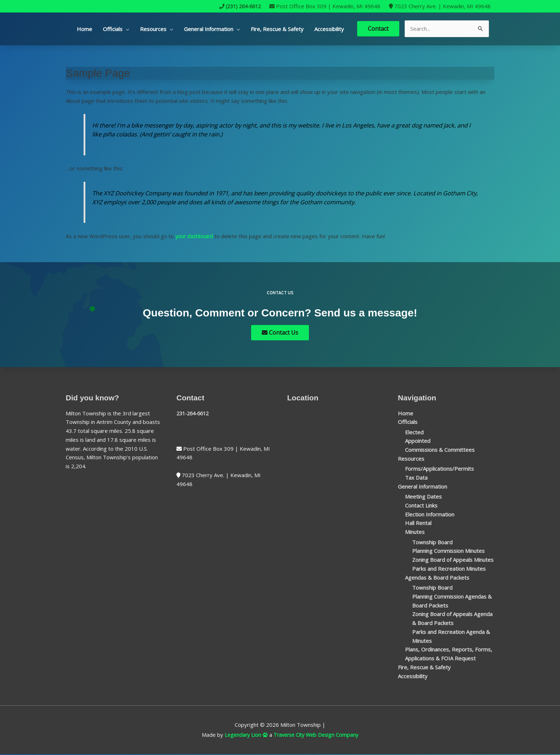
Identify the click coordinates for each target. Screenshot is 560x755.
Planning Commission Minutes (448, 551)
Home (84, 29)
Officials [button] (113, 29)
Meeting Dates (423, 497)
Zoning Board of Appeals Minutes (453, 560)
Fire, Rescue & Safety (277, 29)
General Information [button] (209, 29)
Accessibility (329, 29)
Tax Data (416, 478)
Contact (378, 29)
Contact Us (280, 333)
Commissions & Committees (440, 450)
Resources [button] (153, 29)
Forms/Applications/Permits (439, 469)
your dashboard (195, 236)
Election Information (430, 515)
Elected (414, 432)
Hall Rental (418, 524)
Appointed (418, 441)
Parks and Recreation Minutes (449, 569)
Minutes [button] (415, 532)
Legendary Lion (244, 735)
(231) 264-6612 (238, 6)
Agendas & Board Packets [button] (437, 578)
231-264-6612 (195, 414)
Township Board (432, 542)
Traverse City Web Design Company (317, 735)
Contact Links (421, 506)
